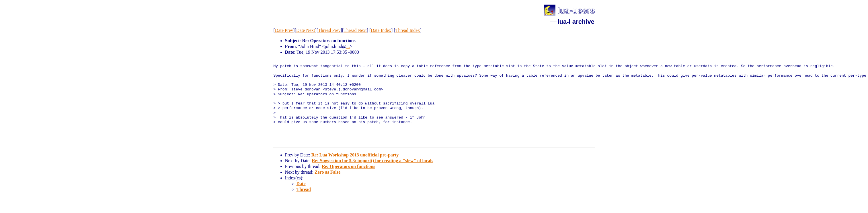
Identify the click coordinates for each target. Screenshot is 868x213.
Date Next (306, 30)
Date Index (381, 30)
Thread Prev (329, 30)
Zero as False (327, 172)
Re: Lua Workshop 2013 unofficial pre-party (355, 155)
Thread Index (408, 30)
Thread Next (355, 30)
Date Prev (284, 30)
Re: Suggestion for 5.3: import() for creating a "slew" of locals (372, 161)
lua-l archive (576, 22)
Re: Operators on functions (348, 166)
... (348, 46)
